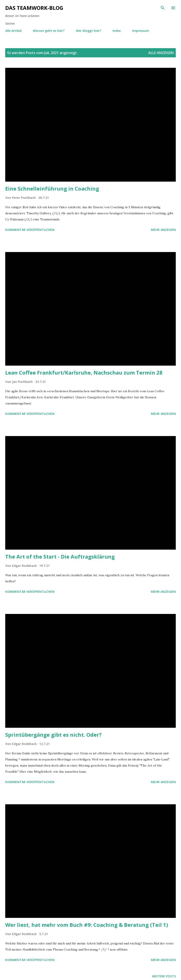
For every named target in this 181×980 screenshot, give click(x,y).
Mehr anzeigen (163, 230)
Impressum (141, 31)
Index (117, 31)
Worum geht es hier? (49, 31)
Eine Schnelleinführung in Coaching (52, 188)
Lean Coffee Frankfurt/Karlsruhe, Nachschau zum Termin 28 (84, 372)
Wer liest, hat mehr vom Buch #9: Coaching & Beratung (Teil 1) (87, 925)
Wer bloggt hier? (89, 31)
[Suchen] (163, 8)
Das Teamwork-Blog (34, 8)
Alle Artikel (13, 31)
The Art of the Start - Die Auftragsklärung (60, 556)
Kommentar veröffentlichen (30, 230)
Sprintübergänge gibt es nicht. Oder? (53, 735)
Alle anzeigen (161, 53)
